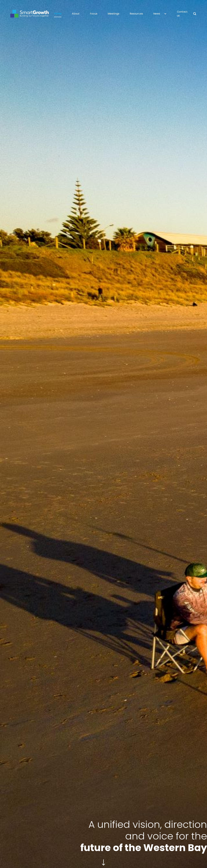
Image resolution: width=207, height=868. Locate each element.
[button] (160, 14)
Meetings (114, 14)
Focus (94, 14)
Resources (136, 14)
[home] (30, 14)
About (76, 14)
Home (58, 13)
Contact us (182, 14)
